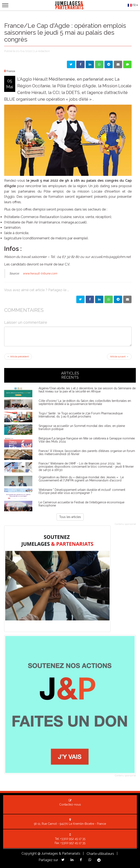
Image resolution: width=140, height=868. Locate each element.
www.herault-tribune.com (40, 273)
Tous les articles (70, 517)
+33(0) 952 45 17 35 (73, 839)
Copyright (29, 853)
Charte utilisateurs (100, 854)
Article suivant (119, 357)
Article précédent (18, 357)
